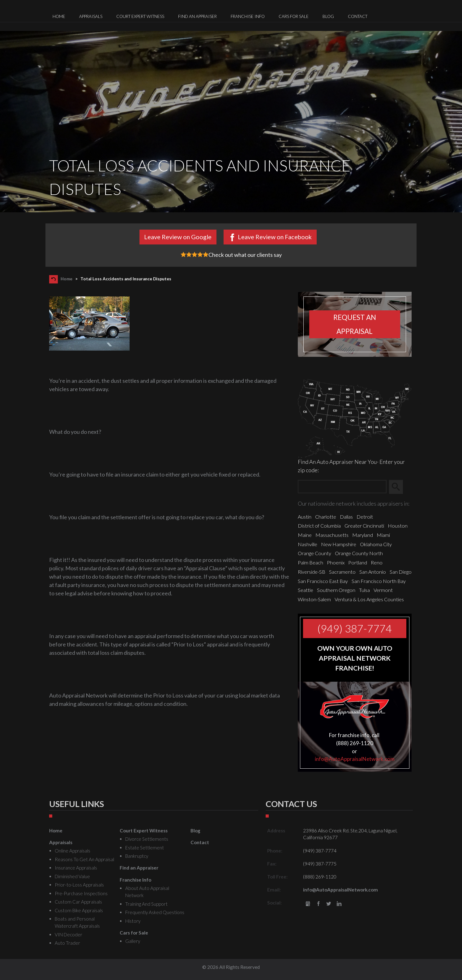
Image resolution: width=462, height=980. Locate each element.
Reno (377, 562)
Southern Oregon (336, 590)
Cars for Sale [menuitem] (294, 16)
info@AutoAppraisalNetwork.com (355, 759)
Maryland (363, 535)
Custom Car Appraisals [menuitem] (78, 902)
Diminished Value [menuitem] (72, 876)
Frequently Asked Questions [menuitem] (155, 912)
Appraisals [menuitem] (91, 16)
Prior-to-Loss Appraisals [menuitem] (79, 885)
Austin (305, 517)
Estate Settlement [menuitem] (145, 848)
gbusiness (308, 904)
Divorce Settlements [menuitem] (147, 839)
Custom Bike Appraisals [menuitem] (79, 910)
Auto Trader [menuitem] (67, 943)
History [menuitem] (133, 921)
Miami (383, 535)
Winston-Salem (314, 599)
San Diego (401, 572)
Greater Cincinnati (364, 526)
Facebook (318, 904)
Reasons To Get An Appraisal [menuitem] (84, 859)
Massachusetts (332, 535)
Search (399, 487)
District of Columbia (319, 526)
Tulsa (364, 590)
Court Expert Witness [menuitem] (140, 16)
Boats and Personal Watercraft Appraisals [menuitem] (77, 922)
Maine (305, 535)
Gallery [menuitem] (133, 941)
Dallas (346, 517)
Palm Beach (310, 562)
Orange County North (359, 553)
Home (66, 279)
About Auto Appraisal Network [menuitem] (147, 892)
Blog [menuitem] (328, 16)
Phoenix (336, 562)
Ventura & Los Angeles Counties (369, 599)
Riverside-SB (312, 572)
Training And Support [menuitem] (146, 904)
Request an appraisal (355, 324)
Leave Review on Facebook (275, 237)
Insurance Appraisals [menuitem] (76, 868)
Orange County (314, 553)
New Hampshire (339, 544)
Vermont (383, 590)
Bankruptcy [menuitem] (137, 856)
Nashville (308, 544)
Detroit (365, 517)
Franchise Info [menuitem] (248, 16)
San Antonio (373, 572)
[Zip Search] (342, 487)
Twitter (329, 904)
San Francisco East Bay (323, 581)
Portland (358, 562)
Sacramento (342, 572)
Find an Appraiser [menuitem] (197, 16)
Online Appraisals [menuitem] (73, 851)
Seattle (306, 590)
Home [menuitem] (59, 16)
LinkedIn (339, 904)
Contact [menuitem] (358, 16)
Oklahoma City (376, 544)
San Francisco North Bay (379, 581)
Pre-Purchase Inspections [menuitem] (81, 893)
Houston (398, 526)
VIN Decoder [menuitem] (68, 935)
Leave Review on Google (178, 237)
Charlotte (326, 517)
